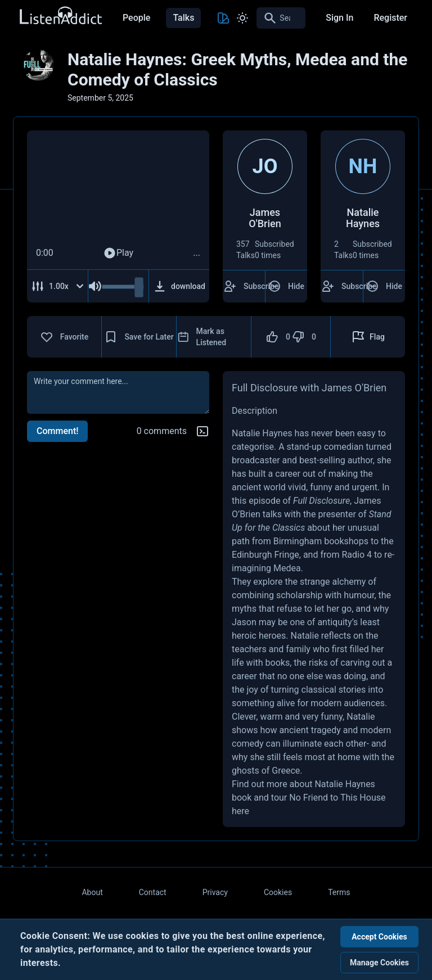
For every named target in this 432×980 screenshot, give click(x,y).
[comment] (118, 392)
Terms (339, 892)
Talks (183, 18)
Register (390, 18)
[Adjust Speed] (58, 286)
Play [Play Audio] (118, 253)
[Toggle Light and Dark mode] (242, 18)
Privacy (215, 892)
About (92, 892)
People (136, 18)
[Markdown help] (202, 431)
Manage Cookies (379, 963)
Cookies (278, 892)
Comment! (57, 431)
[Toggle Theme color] (223, 18)
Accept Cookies (379, 937)
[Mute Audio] (95, 286)
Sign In (339, 18)
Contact (153, 892)
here (240, 811)
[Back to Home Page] (60, 16)
